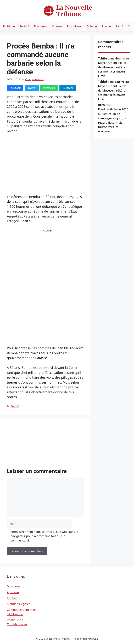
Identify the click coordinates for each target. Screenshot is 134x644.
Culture (57, 26)
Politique (9, 26)
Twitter (32, 88)
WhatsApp (49, 88)
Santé (119, 26)
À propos (13, 592)
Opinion (92, 26)
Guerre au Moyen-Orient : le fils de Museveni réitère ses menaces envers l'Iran (113, 67)
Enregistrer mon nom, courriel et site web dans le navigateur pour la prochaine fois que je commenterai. (44, 536)
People (106, 26)
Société (24, 26)
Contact (12, 598)
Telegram (68, 88)
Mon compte (16, 586)
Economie (41, 26)
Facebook (15, 88)
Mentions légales (18, 604)
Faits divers (74, 26)
